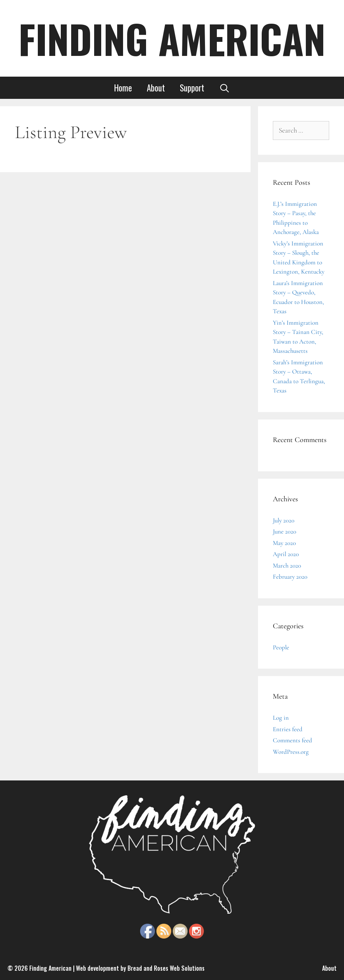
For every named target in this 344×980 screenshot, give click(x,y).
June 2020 (285, 531)
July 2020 (284, 520)
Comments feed (292, 740)
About (156, 88)
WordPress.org (291, 752)
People (281, 647)
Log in (281, 718)
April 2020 (286, 554)
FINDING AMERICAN (172, 38)
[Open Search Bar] (225, 88)
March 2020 (287, 566)
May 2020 (284, 543)
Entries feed (288, 729)
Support (192, 88)
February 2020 (290, 577)
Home (123, 88)
